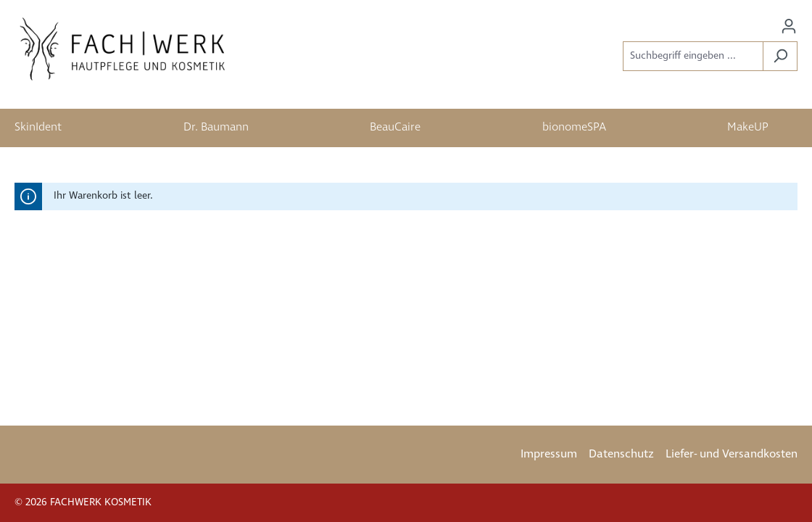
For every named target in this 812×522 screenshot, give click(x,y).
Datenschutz (621, 454)
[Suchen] (780, 56)
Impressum (549, 454)
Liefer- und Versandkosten (732, 454)
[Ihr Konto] (789, 26)
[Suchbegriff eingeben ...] (693, 56)
